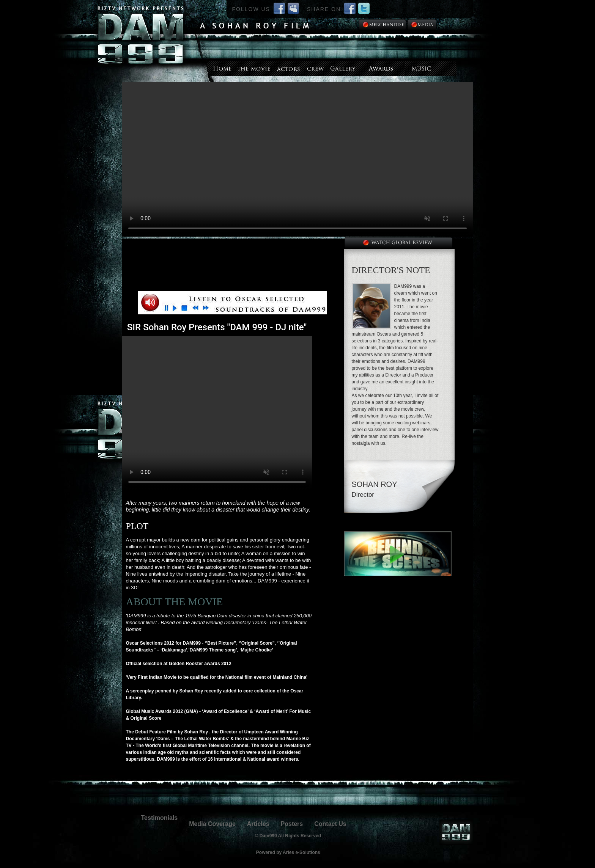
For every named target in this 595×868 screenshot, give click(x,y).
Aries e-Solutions (301, 852)
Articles (258, 824)
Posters (292, 824)
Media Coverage (212, 824)
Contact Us (330, 824)
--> (297, 159)
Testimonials (160, 818)
